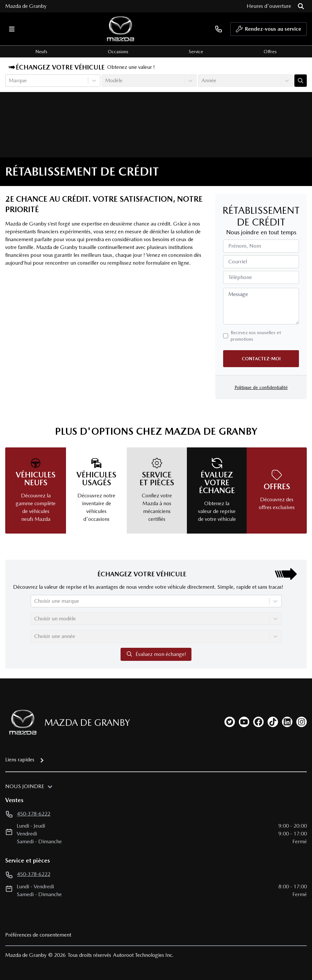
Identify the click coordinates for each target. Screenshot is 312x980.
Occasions (118, 52)
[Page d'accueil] (21, 722)
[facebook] (258, 722)
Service (196, 52)
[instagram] (302, 722)
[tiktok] (273, 722)
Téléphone (240, 277)
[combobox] (9, 81)
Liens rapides (20, 760)
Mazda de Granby (26, 6)
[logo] (121, 29)
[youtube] (244, 722)
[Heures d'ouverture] (269, 6)
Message (238, 294)
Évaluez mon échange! (156, 654)
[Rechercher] (301, 6)
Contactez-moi (261, 359)
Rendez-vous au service (269, 31)
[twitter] (230, 722)
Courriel (238, 262)
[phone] (219, 29)
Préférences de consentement (38, 935)
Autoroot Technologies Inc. (143, 955)
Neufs (41, 52)
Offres (270, 52)
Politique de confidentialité (261, 387)
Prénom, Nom (245, 246)
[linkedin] (287, 722)
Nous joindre (25, 786)
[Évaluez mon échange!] (301, 81)
